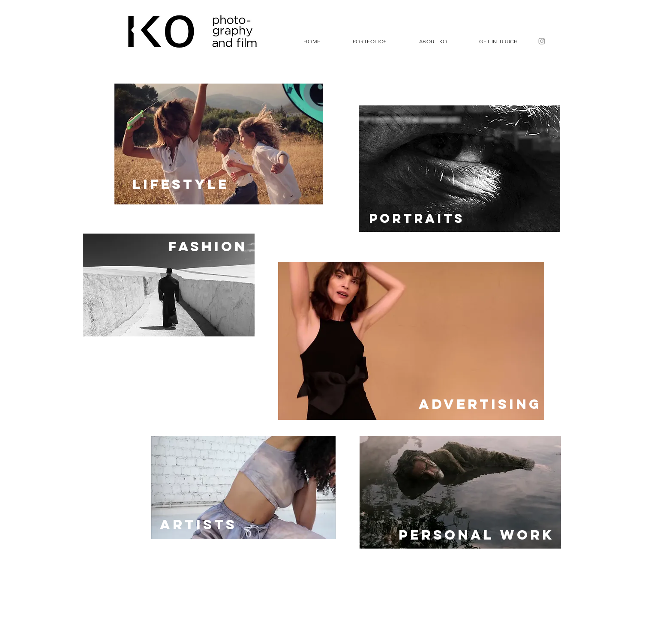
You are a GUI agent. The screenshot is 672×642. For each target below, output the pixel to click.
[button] (370, 41)
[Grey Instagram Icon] (542, 41)
